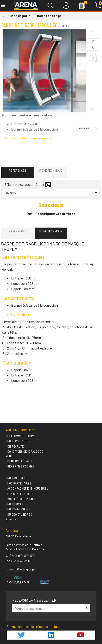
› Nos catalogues (18, 509)
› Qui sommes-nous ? (20, 436)
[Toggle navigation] (3, 5)
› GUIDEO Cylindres (19, 515)
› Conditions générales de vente (24, 454)
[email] (48, 608)
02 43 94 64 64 (20, 555)
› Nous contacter (18, 441)
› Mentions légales (19, 461)
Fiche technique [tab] (51, 171)
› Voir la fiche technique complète (27, 138)
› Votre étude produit (21, 499)
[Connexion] (66, 5)
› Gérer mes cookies (20, 466)
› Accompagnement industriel (27, 488)
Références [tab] (18, 171)
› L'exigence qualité (20, 494)
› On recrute (15, 446)
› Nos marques (16, 504)
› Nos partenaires (18, 483)
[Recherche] (50, 5)
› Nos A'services (17, 478)
